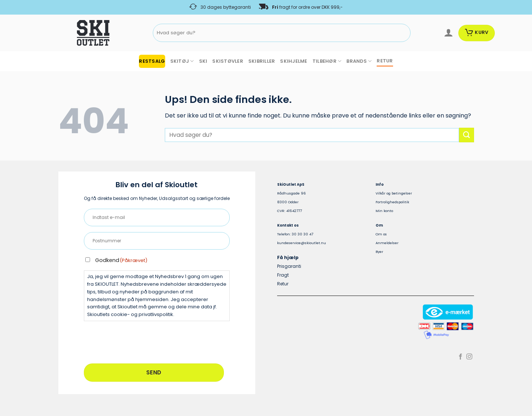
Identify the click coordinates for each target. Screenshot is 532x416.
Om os (381, 234)
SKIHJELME (294, 61)
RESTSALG (152, 61)
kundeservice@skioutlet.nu (302, 243)
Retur (283, 284)
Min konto (384, 211)
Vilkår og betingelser (394, 193)
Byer (379, 252)
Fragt (283, 275)
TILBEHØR (327, 61)
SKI (203, 61)
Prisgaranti (289, 266)
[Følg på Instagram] (469, 357)
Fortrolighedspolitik (392, 202)
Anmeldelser (387, 243)
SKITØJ (182, 61)
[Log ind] (448, 33)
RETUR (385, 61)
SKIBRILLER (262, 61)
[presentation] (139, 341)
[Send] (404, 33)
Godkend (121, 260)
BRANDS (359, 61)
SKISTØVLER (228, 61)
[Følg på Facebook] (461, 357)
